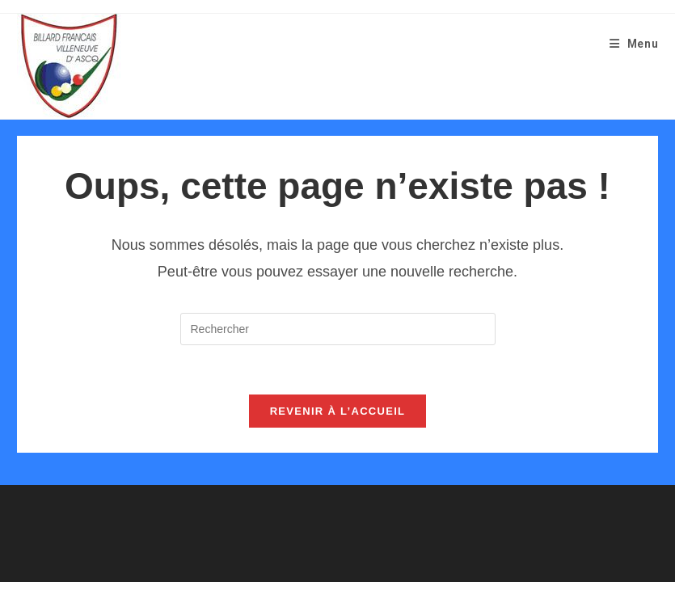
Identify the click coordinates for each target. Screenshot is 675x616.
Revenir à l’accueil (338, 411)
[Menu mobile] (634, 44)
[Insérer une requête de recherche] (338, 329)
